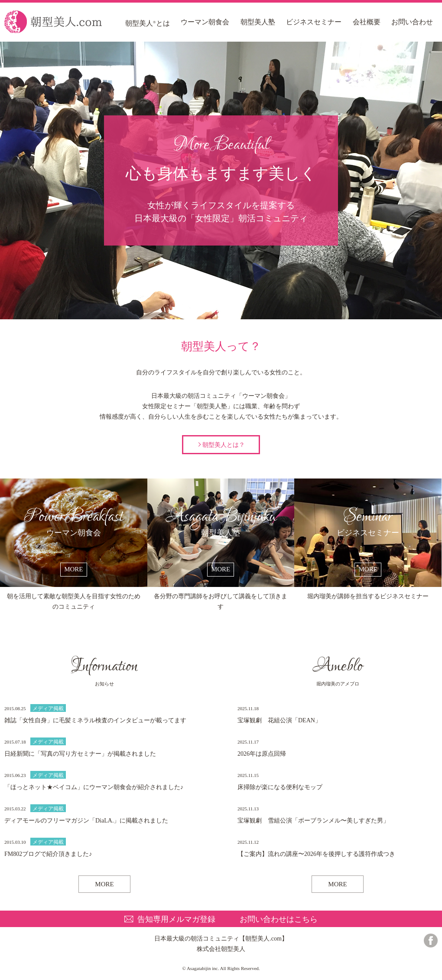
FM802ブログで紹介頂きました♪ (48, 854)
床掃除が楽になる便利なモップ (280, 787)
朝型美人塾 (258, 22)
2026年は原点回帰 (262, 754)
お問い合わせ (412, 22)
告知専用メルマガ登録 (176, 919)
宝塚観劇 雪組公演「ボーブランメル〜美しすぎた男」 (313, 821)
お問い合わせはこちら (279, 919)
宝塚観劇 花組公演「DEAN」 (279, 720)
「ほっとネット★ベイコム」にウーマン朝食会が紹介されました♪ (94, 787)
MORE (104, 884)
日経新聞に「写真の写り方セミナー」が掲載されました (80, 754)
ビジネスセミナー (314, 22)
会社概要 (367, 22)
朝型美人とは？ (224, 445)
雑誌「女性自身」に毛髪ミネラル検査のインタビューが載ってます (95, 720)
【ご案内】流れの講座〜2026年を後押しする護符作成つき (316, 854)
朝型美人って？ (221, 304)
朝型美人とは (148, 23)
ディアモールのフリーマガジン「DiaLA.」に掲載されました (86, 821)
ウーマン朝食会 (205, 22)
